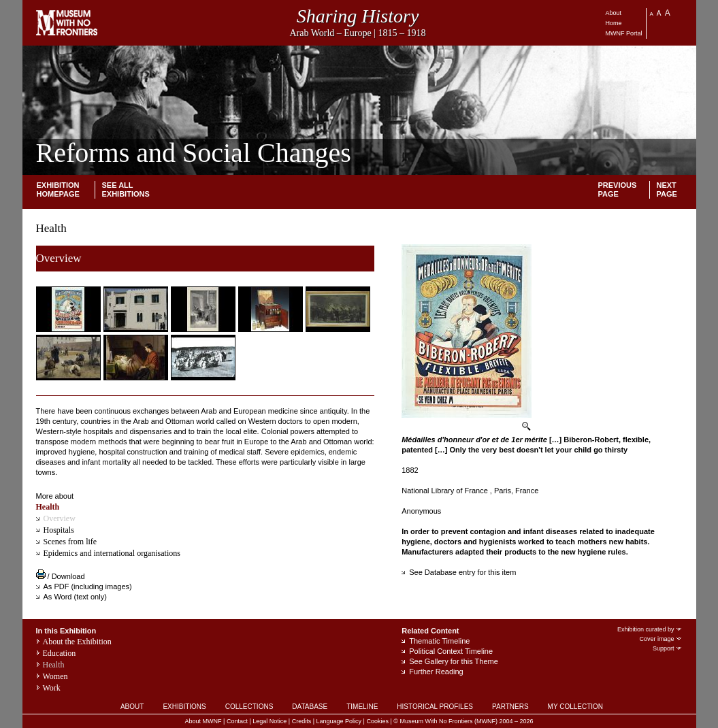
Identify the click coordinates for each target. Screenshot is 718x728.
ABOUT (132, 707)
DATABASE (310, 707)
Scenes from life (70, 542)
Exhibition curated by (650, 629)
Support (668, 648)
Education (60, 653)
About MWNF (203, 721)
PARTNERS (510, 707)
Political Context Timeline (451, 651)
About (614, 13)
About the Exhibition (77, 642)
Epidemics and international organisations (112, 553)
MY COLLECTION (576, 707)
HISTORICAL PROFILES (435, 707)
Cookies (377, 721)
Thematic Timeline (439, 641)
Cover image (660, 639)
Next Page (667, 189)
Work (52, 688)
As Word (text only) (75, 597)
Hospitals (59, 530)
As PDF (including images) (88, 586)
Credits (302, 721)
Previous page (618, 189)
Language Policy (339, 721)
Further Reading (436, 672)
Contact (237, 721)
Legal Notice (270, 721)
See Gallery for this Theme (454, 661)
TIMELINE (362, 707)
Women (55, 676)
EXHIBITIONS (184, 707)
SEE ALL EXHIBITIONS (126, 189)
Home (614, 23)
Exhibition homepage (58, 189)
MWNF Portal (624, 33)
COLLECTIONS (249, 707)
